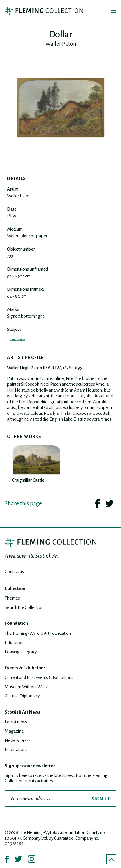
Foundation (16, 623)
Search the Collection (24, 607)
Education (14, 643)
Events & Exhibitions (25, 668)
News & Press (18, 741)
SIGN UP (101, 799)
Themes (12, 598)
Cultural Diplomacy (22, 696)
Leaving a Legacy (21, 652)
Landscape (17, 340)
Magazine (14, 731)
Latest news (16, 722)
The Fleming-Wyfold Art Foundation (38, 633)
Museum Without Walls (26, 687)
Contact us (14, 572)
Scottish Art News (23, 712)
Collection (15, 588)
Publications (16, 750)
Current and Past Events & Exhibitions (39, 678)
